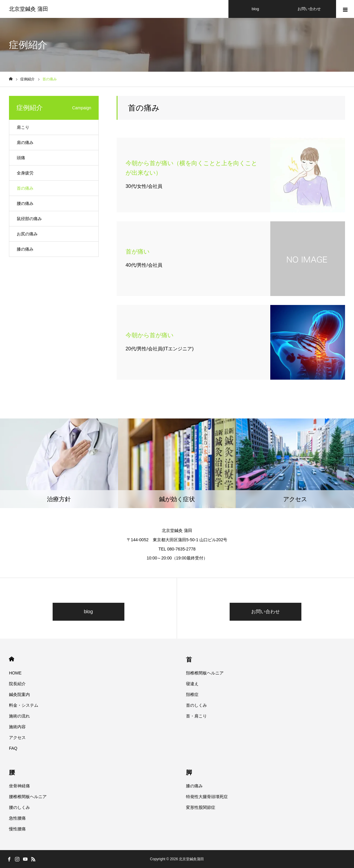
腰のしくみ (19, 807)
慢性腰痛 (17, 829)
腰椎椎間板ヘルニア (28, 797)
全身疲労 (25, 173)
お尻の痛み (27, 234)
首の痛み (25, 188)
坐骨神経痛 (19, 786)
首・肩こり (196, 716)
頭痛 (21, 158)
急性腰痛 (17, 818)
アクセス (17, 737)
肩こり (23, 127)
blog (88, 612)
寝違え (192, 684)
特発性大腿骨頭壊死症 (207, 797)
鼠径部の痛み (29, 219)
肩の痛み (25, 142)
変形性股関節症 (201, 807)
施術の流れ (19, 716)
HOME (12, 659)
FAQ (13, 748)
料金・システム (24, 705)
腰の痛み (25, 203)
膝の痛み (25, 249)
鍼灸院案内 (19, 694)
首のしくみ (196, 705)
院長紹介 (17, 684)
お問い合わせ (265, 612)
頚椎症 (192, 694)
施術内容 (17, 727)
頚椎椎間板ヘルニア (205, 673)
